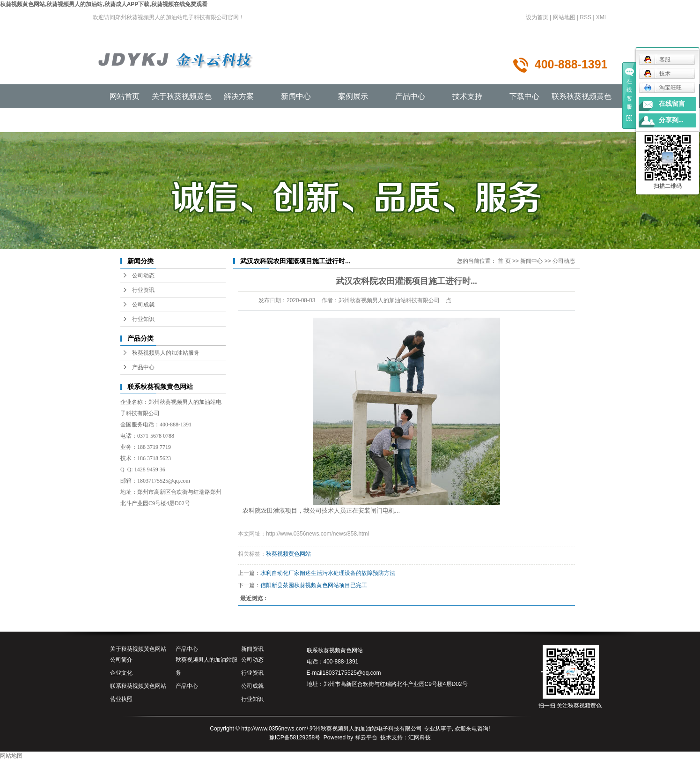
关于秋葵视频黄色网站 (138, 649)
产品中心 (410, 96)
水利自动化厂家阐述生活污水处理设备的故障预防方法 (328, 573)
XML (602, 17)
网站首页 (125, 96)
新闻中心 (296, 96)
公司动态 (143, 276)
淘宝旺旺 (663, 88)
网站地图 (564, 17)
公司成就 (143, 305)
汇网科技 (420, 738)
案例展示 (353, 96)
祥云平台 (366, 738)
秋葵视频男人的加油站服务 (166, 353)
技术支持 (467, 96)
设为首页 (537, 17)
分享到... (671, 120)
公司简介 (121, 660)
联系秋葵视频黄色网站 (138, 686)
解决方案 (239, 96)
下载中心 (524, 96)
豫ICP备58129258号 (295, 738)
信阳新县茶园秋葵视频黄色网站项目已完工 (314, 585)
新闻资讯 (252, 649)
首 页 (504, 261)
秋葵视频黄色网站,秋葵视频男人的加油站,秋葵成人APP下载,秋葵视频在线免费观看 (104, 4)
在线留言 (672, 104)
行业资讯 (143, 290)
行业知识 (143, 319)
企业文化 (121, 673)
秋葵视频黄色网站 (288, 554)
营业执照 (121, 699)
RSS (586, 17)
